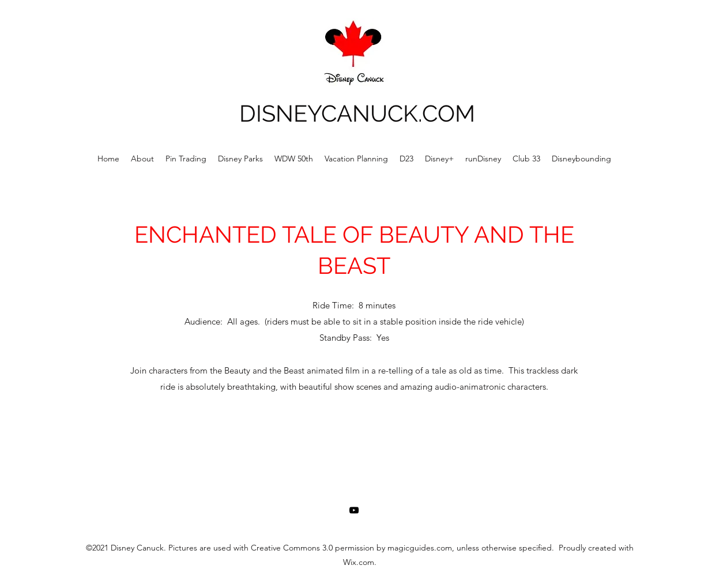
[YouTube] (354, 510)
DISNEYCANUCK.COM (357, 113)
